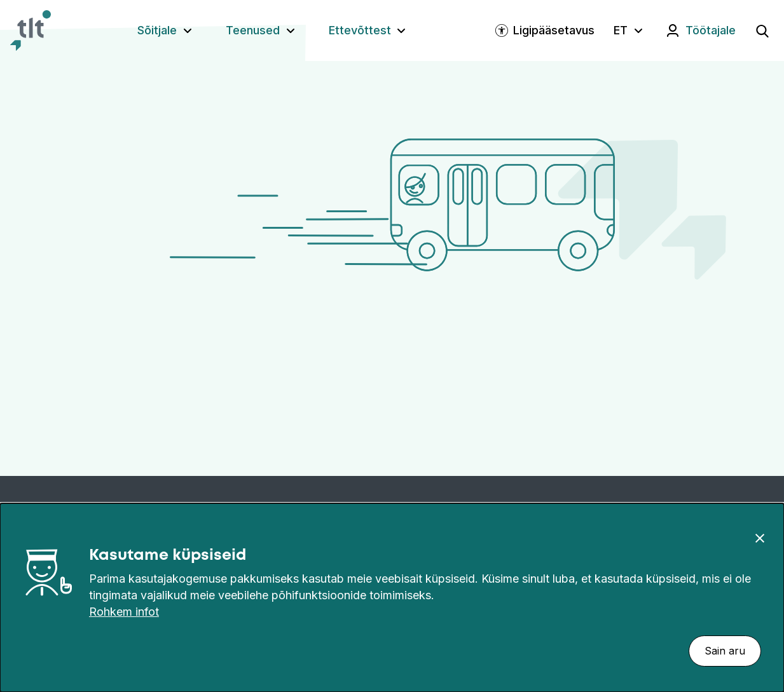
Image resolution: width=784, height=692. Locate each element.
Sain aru (725, 651)
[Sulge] (760, 538)
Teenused (253, 30)
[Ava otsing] (762, 31)
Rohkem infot (124, 612)
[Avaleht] (31, 31)
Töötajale (711, 30)
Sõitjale (157, 30)
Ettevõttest (360, 30)
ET (621, 30)
